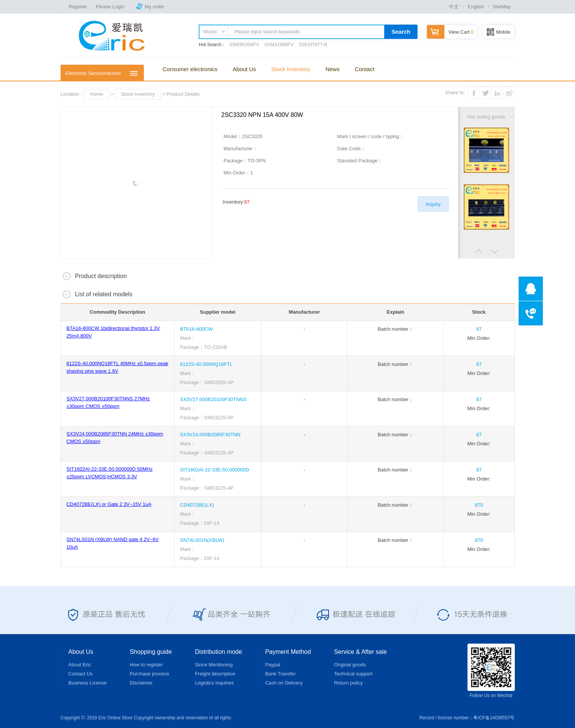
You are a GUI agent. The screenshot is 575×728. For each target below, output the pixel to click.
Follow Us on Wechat (491, 671)
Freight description (215, 674)
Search (401, 32)
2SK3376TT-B (313, 45)
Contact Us (81, 674)
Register (78, 7)
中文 (454, 7)
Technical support (353, 674)
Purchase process (150, 674)
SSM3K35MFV (244, 45)
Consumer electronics (190, 69)
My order (150, 7)
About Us (245, 69)
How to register (146, 665)
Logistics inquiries (214, 683)
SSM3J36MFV (279, 45)
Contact (365, 69)
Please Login (110, 7)
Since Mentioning (214, 665)
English (476, 7)
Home (97, 94)
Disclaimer (141, 683)
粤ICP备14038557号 (494, 718)
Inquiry (433, 204)
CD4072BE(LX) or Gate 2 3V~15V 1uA (109, 504)
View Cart (450, 32)
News (333, 69)
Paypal (273, 665)
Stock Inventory (291, 69)
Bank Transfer (280, 674)
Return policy (348, 683)
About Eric (80, 665)
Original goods (350, 665)
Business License (88, 683)
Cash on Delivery (284, 683)
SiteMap (502, 7)
